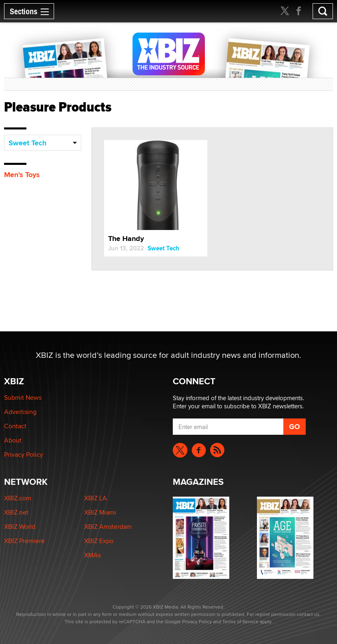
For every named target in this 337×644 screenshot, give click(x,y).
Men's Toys (22, 175)
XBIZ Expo (99, 541)
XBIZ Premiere (24, 541)
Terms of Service (240, 621)
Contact (15, 426)
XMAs (92, 555)
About (13, 440)
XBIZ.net (16, 512)
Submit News (23, 398)
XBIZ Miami (100, 512)
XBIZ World (20, 527)
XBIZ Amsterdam (108, 527)
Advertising (20, 412)
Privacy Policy (24, 455)
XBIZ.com (18, 498)
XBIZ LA (96, 498)
